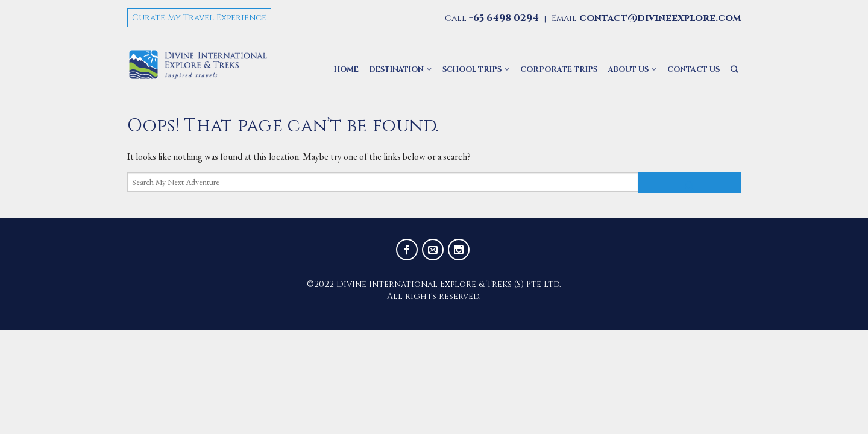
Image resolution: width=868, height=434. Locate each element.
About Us (628, 70)
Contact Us (693, 70)
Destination (397, 70)
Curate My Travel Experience (199, 18)
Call (492, 18)
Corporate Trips (559, 70)
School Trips (472, 70)
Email (646, 18)
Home (346, 70)
